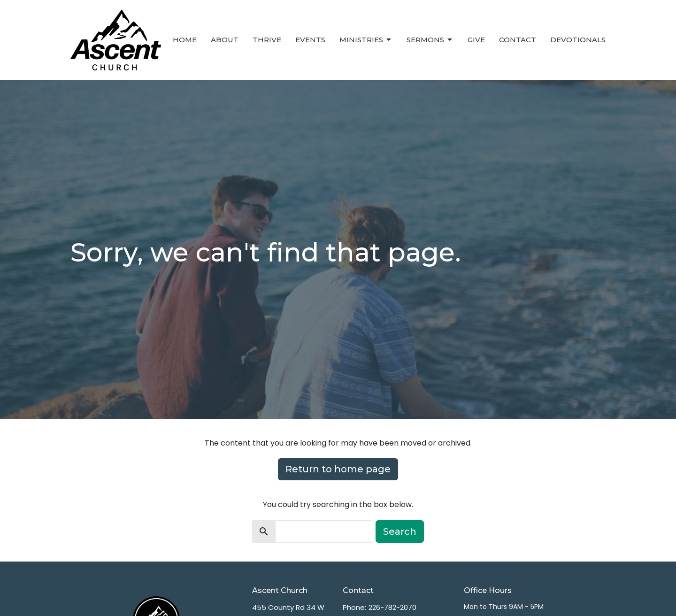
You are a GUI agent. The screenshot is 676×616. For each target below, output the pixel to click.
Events (310, 40)
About (225, 40)
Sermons (430, 40)
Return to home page (338, 469)
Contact (518, 40)
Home (185, 40)
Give (476, 40)
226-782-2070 (392, 607)
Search (400, 531)
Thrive (267, 40)
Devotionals (578, 40)
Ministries (366, 40)
